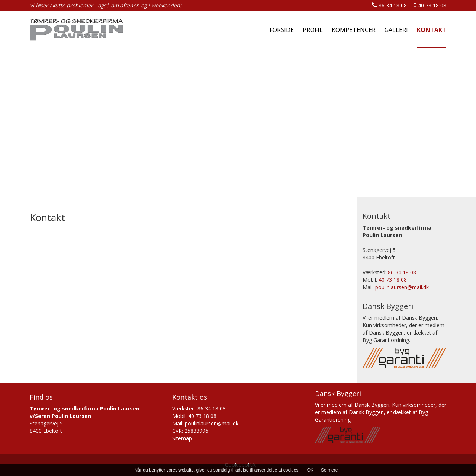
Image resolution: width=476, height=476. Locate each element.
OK (310, 470)
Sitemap (182, 438)
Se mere (329, 470)
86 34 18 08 (389, 5)
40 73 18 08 (430, 5)
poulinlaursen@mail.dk (402, 287)
